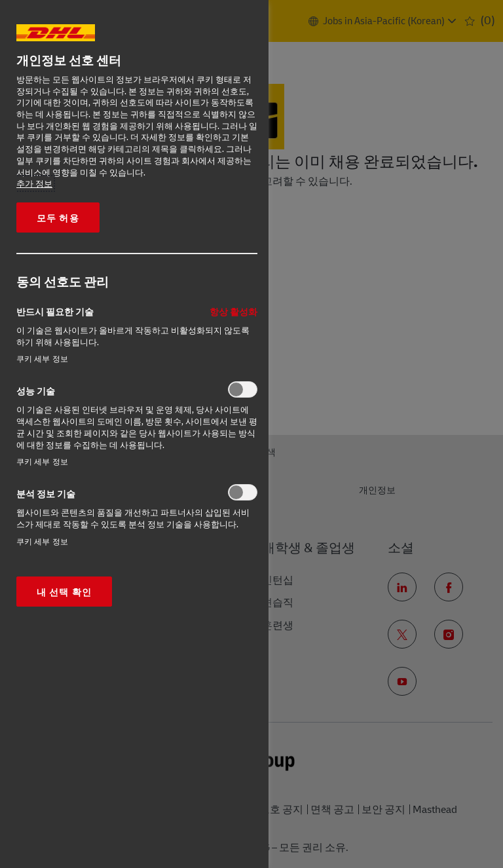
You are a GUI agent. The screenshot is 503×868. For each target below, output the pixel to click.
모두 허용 (58, 217)
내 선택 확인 (64, 592)
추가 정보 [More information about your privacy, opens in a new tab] (34, 183)
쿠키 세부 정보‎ (42, 359)
